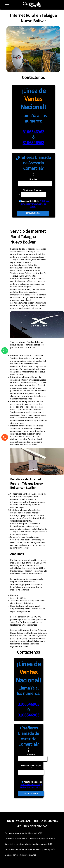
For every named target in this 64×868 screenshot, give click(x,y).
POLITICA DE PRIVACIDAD (33, 826)
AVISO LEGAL (23, 821)
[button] (6, 6)
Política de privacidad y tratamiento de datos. (35, 204)
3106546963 (33, 132)
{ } (31, 771)
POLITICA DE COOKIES (45, 821)
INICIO (10, 821)
